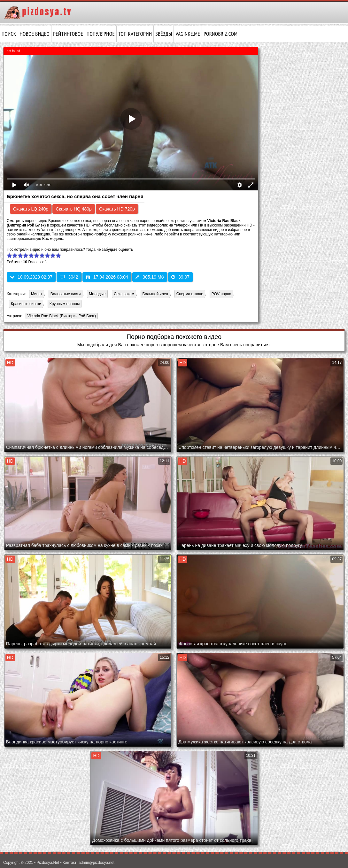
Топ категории (135, 34)
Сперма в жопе (190, 294)
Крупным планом (65, 304)
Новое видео (35, 34)
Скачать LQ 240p (31, 209)
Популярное (101, 34)
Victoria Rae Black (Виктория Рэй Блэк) (61, 316)
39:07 (180, 277)
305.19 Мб (150, 277)
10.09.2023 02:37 (31, 277)
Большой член (155, 294)
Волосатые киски (66, 294)
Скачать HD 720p (117, 209)
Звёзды (164, 34)
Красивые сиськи (26, 304)
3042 (69, 277)
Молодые (97, 294)
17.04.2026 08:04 (107, 277)
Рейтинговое (68, 34)
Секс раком (124, 294)
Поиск (9, 34)
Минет (37, 294)
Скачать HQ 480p (73, 209)
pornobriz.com (220, 34)
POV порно (221, 294)
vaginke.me (188, 34)
